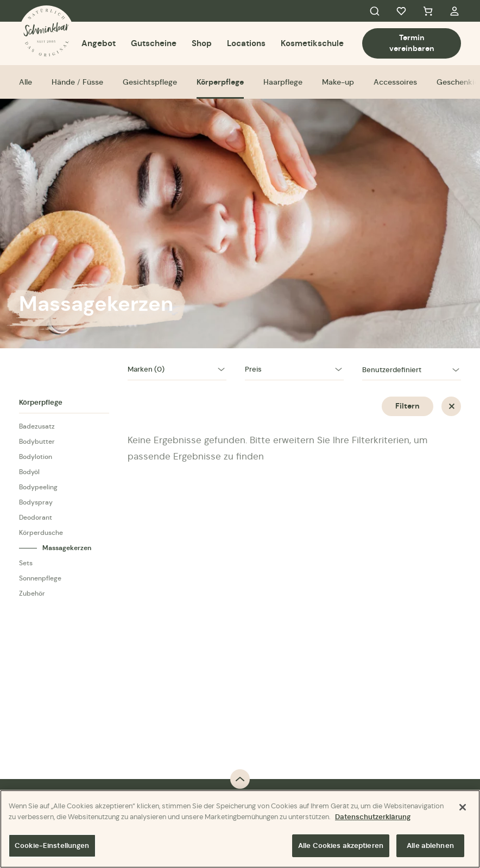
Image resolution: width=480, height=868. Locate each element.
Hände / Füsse (77, 82)
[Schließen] (463, 808)
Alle (26, 82)
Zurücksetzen (451, 406)
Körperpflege (220, 82)
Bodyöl (29, 472)
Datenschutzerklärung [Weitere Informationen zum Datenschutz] (373, 817)
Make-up (338, 82)
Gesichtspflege (150, 82)
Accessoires (395, 82)
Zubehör (32, 593)
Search (375, 11)
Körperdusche (41, 532)
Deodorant (36, 517)
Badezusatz (37, 426)
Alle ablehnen (430, 846)
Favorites (401, 11)
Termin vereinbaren (412, 43)
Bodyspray (36, 502)
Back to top (240, 779)
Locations (246, 43)
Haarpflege (283, 82)
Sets (26, 563)
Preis (253, 369)
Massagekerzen (67, 548)
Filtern (408, 406)
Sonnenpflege (40, 578)
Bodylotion (36, 457)
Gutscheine (154, 43)
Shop (202, 43)
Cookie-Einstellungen (52, 846)
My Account (454, 11)
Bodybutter (37, 441)
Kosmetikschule (312, 43)
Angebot (99, 43)
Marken (146, 369)
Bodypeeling (38, 487)
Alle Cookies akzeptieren (341, 846)
